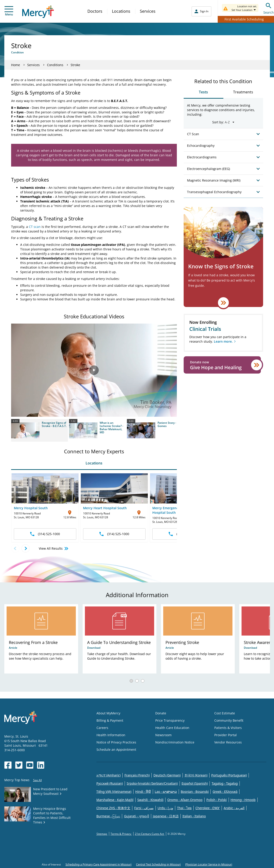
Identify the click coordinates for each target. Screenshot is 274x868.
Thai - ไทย (184, 808)
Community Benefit (229, 720)
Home (16, 65)
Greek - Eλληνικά (225, 792)
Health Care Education (172, 728)
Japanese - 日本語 (166, 816)
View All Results (54, 549)
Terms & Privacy (121, 834)
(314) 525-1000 (45, 534)
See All (37, 780)
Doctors (95, 11)
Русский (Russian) (110, 783)
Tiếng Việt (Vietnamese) (114, 792)
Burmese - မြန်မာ (108, 816)
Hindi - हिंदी (143, 792)
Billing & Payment (110, 720)
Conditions (55, 65)
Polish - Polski (217, 800)
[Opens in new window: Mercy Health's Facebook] (8, 765)
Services (148, 11)
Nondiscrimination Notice (175, 742)
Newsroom (163, 735)
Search (269, 8)
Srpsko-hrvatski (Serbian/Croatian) (152, 783)
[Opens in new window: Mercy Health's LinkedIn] (41, 765)
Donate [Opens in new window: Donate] (161, 713)
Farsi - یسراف (144, 808)
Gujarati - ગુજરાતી (136, 816)
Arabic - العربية (234, 808)
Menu (9, 11)
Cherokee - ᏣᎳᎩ (208, 808)
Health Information (111, 735)
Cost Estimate (225, 713)
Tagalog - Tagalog (225, 783)
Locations (121, 11)
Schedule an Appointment (116, 750)
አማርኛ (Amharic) (109, 775)
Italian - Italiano (194, 816)
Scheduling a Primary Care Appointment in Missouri (98, 864)
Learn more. (223, 341)
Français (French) (137, 775)
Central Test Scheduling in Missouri (158, 864)
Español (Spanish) (195, 783)
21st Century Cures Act (150, 834)
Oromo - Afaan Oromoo (185, 800)
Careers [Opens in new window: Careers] (102, 728)
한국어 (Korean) (196, 775)
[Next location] (26, 548)
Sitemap (102, 834)
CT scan (35, 227)
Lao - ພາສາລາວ (166, 792)
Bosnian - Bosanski (195, 792)
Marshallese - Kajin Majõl (115, 800)
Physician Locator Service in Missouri (209, 864)
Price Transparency (170, 720)
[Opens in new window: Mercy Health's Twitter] (19, 765)
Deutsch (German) (167, 775)
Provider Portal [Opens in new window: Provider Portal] (226, 735)
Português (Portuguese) (229, 775)
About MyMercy (108, 713)
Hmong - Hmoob (243, 800)
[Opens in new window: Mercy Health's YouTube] (30, 765)
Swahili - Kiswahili (150, 800)
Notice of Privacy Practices (116, 742)
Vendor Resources (228, 742)
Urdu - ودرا (165, 808)
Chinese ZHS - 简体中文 (114, 808)
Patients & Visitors (228, 728)
